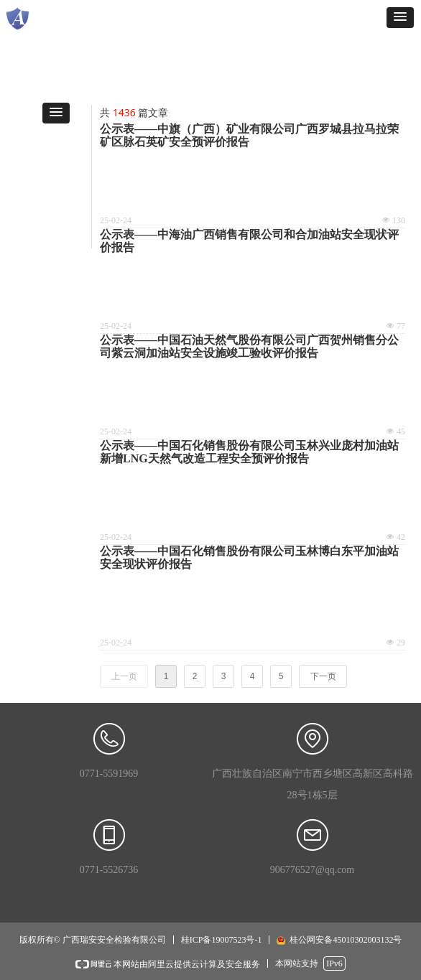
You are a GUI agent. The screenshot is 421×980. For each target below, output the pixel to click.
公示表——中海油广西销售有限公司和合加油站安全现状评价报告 (249, 241)
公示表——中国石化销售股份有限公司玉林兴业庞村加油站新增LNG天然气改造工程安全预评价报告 (249, 452)
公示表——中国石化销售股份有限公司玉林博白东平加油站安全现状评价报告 (249, 557)
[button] (400, 18)
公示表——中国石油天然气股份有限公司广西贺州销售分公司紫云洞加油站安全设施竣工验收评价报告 (249, 346)
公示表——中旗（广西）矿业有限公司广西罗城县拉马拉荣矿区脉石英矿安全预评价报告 (249, 135)
